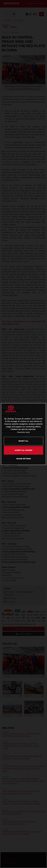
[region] (23, 434)
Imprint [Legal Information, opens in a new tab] (28, 432)
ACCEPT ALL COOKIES (23, 450)
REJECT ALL (23, 441)
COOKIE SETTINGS (24, 459)
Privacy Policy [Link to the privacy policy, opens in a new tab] (21, 432)
